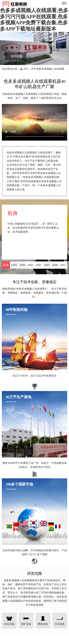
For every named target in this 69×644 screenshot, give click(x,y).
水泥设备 (60, 624)
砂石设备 (9, 624)
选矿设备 (26, 624)
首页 (26, 69)
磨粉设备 (43, 624)
